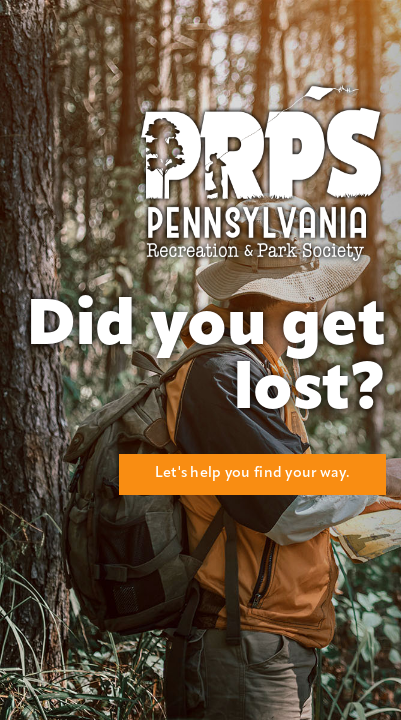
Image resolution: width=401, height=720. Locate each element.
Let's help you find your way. (252, 473)
